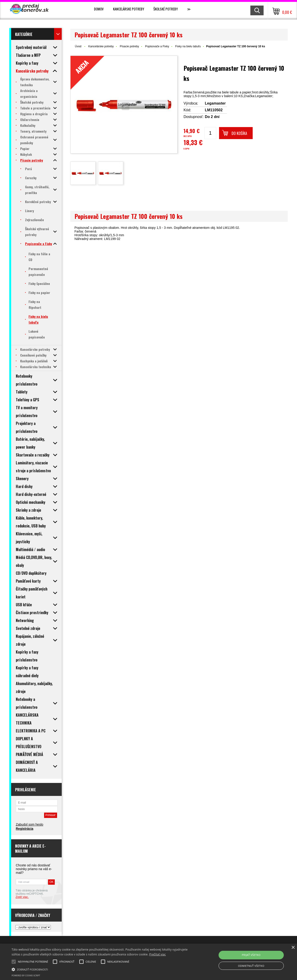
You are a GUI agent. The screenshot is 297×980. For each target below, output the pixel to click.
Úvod (78, 46)
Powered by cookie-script (26, 975)
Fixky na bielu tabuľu (188, 46)
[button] (101, 969)
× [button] (293, 948)
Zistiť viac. (22, 897)
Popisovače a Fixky (157, 46)
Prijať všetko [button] (251, 955)
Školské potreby (166, 9)
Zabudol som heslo (29, 824)
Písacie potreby (129, 46)
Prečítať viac (157, 954)
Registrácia (24, 829)
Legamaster (215, 103)
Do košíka (239, 133)
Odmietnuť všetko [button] (251, 966)
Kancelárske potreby (129, 9)
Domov (99, 9)
